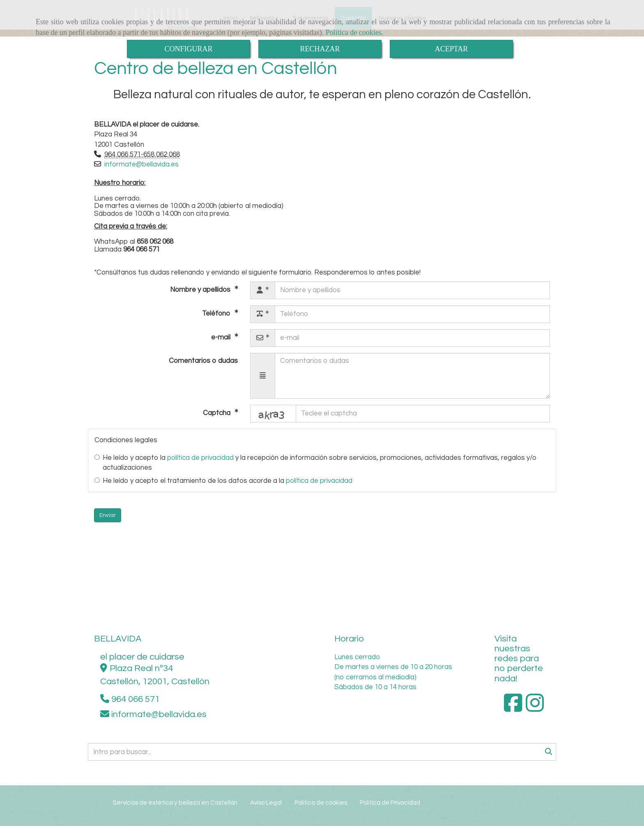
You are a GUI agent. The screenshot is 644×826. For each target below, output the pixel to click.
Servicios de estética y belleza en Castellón (175, 803)
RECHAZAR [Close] (320, 49)
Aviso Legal (266, 803)
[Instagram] (535, 708)
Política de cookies (354, 32)
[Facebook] (513, 708)
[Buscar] (322, 752)
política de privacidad (200, 458)
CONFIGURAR (188, 49)
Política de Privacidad (390, 803)
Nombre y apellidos (201, 289)
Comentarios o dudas (203, 361)
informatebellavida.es (141, 164)
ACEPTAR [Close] (452, 49)
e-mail (222, 337)
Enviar (108, 515)
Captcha (217, 413)
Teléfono (217, 313)
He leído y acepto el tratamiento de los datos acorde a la (223, 481)
